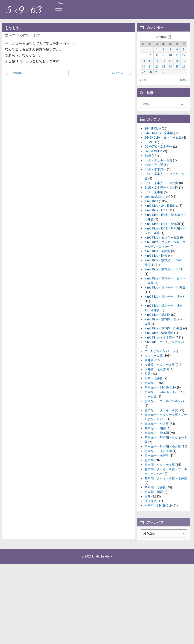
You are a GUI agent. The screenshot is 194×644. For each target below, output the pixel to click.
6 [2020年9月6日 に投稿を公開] (143, 60)
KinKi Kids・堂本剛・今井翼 (163, 355)
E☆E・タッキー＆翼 (158, 187)
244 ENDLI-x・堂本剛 (159, 159)
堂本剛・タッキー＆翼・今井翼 (166, 505)
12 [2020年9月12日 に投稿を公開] (184, 60)
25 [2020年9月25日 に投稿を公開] (177, 71)
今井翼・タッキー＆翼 (160, 391)
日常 (37, 35)
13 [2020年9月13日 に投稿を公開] (143, 65)
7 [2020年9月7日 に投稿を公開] (150, 60)
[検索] (182, 105)
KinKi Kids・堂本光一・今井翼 (165, 314)
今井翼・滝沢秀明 (157, 396)
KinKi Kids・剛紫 (156, 282)
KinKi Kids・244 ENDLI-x (161, 232)
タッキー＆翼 (154, 382)
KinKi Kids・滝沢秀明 (159, 359)
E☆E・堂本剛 (154, 219)
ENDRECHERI (154, 178)
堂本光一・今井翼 (157, 450)
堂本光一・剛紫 (155, 455)
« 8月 (143, 84)
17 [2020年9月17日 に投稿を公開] (170, 65)
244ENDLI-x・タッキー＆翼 (163, 164)
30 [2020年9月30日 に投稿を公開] (163, 76)
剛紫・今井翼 (154, 405)
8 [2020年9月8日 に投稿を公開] (157, 60)
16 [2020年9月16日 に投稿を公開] (163, 65)
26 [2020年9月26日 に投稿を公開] (184, 71)
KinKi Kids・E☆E (156, 237)
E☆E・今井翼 (154, 191)
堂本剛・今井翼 (155, 514)
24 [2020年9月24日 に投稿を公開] (170, 71)
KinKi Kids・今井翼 (157, 278)
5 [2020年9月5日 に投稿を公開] (184, 54)
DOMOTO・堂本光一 (158, 173)
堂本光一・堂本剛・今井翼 (163, 473)
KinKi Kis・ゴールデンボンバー (166, 368)
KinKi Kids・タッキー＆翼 (162, 264)
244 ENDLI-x (153, 155)
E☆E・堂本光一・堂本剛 (161, 214)
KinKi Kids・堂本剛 (157, 341)
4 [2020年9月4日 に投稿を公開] (177, 54)
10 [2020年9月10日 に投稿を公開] (170, 60)
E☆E (148, 182)
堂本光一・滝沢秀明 (158, 478)
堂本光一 (151, 409)
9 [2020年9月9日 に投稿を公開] (163, 60)
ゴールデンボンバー (158, 378)
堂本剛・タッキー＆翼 (160, 491)
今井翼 (149, 387)
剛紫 (148, 400)
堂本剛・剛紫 (154, 518)
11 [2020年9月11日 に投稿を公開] (177, 60)
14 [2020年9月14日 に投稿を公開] (150, 65)
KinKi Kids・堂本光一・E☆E (164, 296)
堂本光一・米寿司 (157, 482)
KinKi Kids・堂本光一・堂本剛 (165, 323)
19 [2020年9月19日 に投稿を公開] (184, 65)
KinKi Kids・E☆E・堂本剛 (162, 250)
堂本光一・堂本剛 (157, 459)
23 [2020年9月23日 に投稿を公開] (163, 71)
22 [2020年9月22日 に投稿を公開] (157, 71)
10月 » (183, 84)
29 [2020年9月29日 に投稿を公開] (157, 76)
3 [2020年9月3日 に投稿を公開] (170, 54)
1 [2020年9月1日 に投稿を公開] (157, 54)
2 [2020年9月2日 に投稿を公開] (163, 54)
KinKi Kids (151, 228)
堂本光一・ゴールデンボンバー (166, 428)
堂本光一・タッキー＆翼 (161, 437)
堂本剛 (149, 487)
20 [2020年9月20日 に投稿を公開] (143, 71)
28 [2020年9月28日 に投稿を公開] (150, 76)
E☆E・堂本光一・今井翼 (161, 209)
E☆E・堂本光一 (155, 196)
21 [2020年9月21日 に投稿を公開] (150, 71)
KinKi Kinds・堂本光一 (160, 364)
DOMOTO (151, 169)
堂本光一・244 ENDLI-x (160, 414)
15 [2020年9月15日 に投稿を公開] (157, 65)
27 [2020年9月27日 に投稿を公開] (143, 76)
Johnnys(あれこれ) (157, 223)
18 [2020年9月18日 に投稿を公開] (177, 65)
